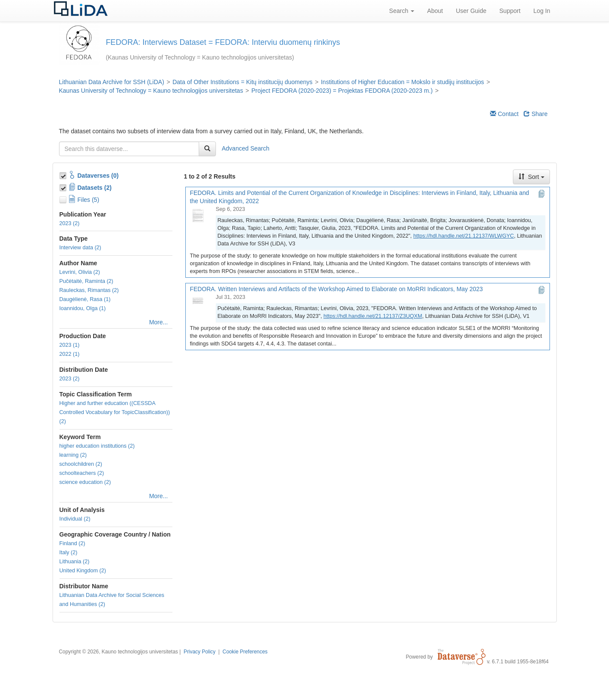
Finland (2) (72, 543)
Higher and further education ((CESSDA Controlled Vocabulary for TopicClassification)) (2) (115, 412)
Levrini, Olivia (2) (80, 272)
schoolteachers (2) (82, 473)
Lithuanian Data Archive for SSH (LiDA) (112, 82)
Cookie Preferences (245, 652)
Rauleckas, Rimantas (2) (89, 290)
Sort (531, 177)
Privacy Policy (200, 652)
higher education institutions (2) (97, 446)
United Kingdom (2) (83, 571)
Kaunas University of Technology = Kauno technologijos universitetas (151, 91)
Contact (504, 114)
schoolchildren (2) (81, 464)
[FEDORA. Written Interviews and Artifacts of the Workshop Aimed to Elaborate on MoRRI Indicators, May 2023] (200, 306)
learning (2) (73, 455)
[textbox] (129, 149)
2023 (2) (70, 223)
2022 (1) (70, 354)
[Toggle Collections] (64, 174)
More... (159, 322)
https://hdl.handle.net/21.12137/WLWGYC (464, 236)
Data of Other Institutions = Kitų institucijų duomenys (242, 82)
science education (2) (85, 482)
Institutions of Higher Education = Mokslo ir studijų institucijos (402, 82)
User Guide (471, 11)
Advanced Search (246, 148)
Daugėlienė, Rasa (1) (85, 299)
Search (402, 11)
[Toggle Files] (64, 198)
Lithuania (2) (75, 562)
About (435, 11)
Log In (542, 11)
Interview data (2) (80, 248)
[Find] (207, 149)
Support (510, 11)
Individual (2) (75, 519)
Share (536, 114)
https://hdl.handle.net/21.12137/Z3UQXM (373, 316)
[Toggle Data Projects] (64, 186)
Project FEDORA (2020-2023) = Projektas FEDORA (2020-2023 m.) (342, 91)
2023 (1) (70, 345)
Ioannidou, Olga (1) (83, 308)
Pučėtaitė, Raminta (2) (86, 281)
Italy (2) (69, 552)
